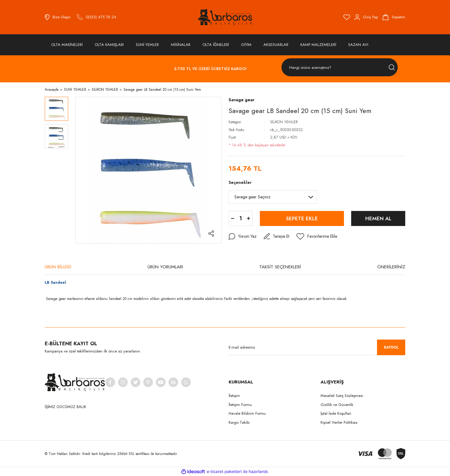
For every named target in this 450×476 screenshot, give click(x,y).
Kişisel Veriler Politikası (339, 422)
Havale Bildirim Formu (247, 413)
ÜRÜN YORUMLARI (165, 267)
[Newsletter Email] (317, 347)
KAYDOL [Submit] (391, 347)
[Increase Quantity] (249, 218)
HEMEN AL (378, 218)
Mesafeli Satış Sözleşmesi (342, 396)
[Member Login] (366, 17)
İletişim (234, 396)
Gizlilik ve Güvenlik (337, 405)
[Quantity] (241, 218)
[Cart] (394, 17)
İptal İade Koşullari (336, 413)
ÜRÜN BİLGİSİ (58, 267)
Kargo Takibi (239, 422)
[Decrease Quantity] (233, 218)
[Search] (340, 67)
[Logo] (225, 17)
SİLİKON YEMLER (284, 122)
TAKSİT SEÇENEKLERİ (280, 267)
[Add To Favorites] (317, 236)
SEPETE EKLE (302, 218)
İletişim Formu (240, 405)
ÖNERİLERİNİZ (391, 267)
